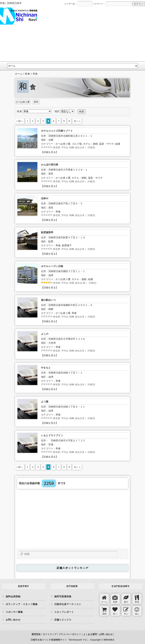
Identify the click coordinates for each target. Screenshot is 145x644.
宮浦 (51, 444)
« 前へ (20, 121)
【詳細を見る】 (50, 152)
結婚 (118, 144)
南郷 (51, 309)
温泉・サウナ (106, 144)
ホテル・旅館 (90, 144)
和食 (58, 212)
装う (115, 611)
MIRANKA (109, 640)
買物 (104, 611)
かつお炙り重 (23, 102)
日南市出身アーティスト (68, 604)
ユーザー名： (71, 4)
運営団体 (36, 634)
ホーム (19, 74)
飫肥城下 (67, 245)
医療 (115, 599)
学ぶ (126, 611)
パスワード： (99, 4)
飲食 (137, 599)
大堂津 (52, 343)
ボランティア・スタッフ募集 (22, 604)
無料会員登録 (13, 597)
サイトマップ (50, 634)
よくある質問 (90, 634)
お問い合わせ (13, 620)
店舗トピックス (63, 620)
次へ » (77, 121)
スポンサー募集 (14, 612)
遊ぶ (137, 611)
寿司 (36, 102)
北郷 (51, 140)
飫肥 (51, 241)
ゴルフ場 (77, 144)
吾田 (51, 174)
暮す (126, 599)
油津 (51, 275)
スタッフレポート (64, 612)
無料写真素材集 (63, 597)
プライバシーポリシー (70, 634)
